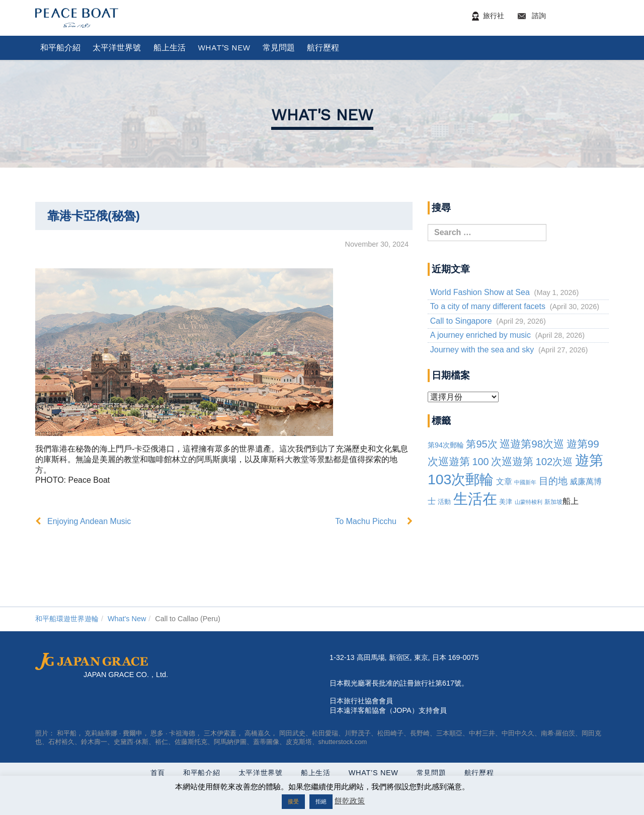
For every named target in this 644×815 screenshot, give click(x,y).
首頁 (158, 773)
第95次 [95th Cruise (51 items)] (481, 444)
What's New (322, 115)
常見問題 (279, 48)
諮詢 (561, 16)
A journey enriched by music (480, 335)
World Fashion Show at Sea (480, 292)
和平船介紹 (60, 48)
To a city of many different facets (488, 306)
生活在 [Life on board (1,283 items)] (475, 499)
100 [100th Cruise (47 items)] (480, 462)
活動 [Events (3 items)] (444, 502)
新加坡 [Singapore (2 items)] (553, 502)
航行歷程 (323, 48)
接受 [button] (293, 801)
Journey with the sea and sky (482, 350)
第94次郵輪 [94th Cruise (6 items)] (446, 445)
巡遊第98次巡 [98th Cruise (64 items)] (532, 444)
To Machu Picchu (366, 521)
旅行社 (486, 16)
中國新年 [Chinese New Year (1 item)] (525, 482)
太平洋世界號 (117, 48)
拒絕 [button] (321, 801)
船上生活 (170, 48)
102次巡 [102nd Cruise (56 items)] (554, 462)
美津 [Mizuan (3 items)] (506, 502)
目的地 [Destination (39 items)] (553, 481)
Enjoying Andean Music (89, 521)
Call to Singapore (461, 321)
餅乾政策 (350, 801)
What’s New (224, 48)
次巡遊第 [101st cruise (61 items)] (512, 461)
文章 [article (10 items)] (504, 481)
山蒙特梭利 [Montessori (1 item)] (529, 502)
